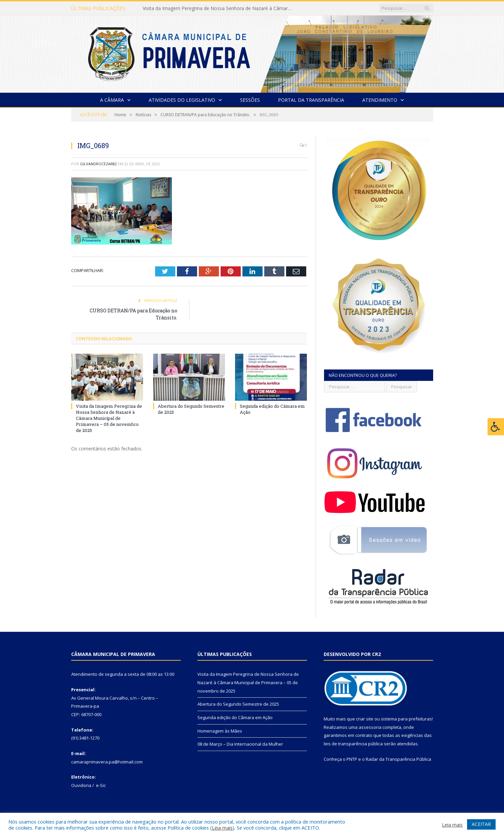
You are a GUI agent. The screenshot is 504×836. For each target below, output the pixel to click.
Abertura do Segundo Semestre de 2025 (238, 704)
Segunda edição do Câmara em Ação (235, 717)
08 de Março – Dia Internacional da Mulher (240, 744)
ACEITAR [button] (481, 824)
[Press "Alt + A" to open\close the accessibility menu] (496, 427)
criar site (365, 719)
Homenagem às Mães (220, 731)
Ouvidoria (81, 785)
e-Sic (101, 785)
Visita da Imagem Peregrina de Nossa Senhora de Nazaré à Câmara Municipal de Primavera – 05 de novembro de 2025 (220, 8)
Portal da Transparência (311, 100)
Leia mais (222, 828)
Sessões (250, 100)
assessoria (370, 727)
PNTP (352, 759)
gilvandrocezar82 (98, 164)
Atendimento (380, 100)
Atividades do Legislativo (182, 100)
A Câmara (112, 100)
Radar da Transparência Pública (398, 759)
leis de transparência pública (353, 744)
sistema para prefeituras (406, 719)
